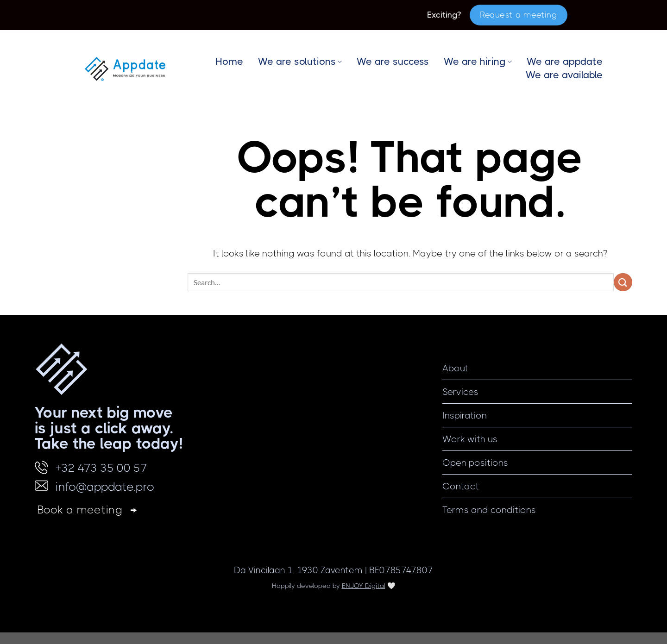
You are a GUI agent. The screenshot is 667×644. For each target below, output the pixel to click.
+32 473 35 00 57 (101, 468)
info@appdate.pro (105, 487)
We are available (564, 75)
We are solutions (300, 62)
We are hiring (478, 62)
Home (229, 62)
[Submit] (623, 282)
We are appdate (565, 62)
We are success (393, 62)
